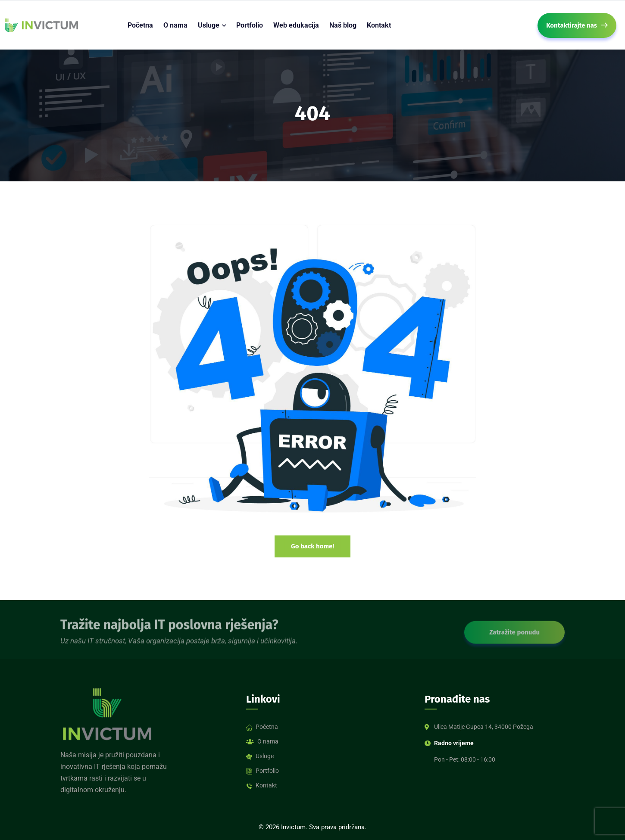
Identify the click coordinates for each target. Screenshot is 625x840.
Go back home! (312, 546)
